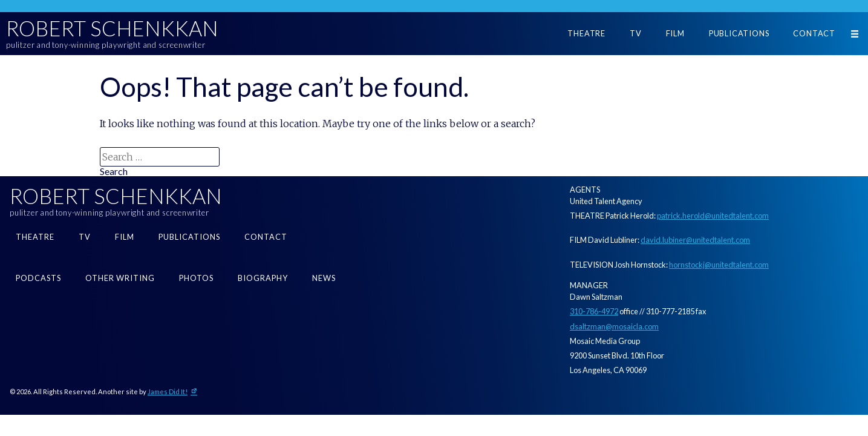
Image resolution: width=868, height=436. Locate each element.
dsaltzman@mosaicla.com (614, 326)
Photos (196, 278)
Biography (263, 278)
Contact (814, 33)
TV (636, 33)
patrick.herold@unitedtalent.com (713, 216)
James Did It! (168, 391)
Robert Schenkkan (112, 28)
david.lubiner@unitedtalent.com (695, 240)
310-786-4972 (594, 311)
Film (675, 33)
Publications (739, 33)
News (324, 278)
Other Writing (120, 278)
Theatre (586, 33)
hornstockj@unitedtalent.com (719, 265)
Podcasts (38, 278)
